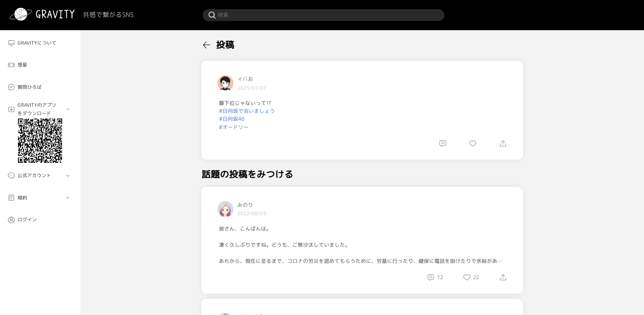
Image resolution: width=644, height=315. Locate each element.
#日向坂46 (232, 119)
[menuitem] (40, 43)
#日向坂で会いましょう (247, 111)
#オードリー (234, 127)
